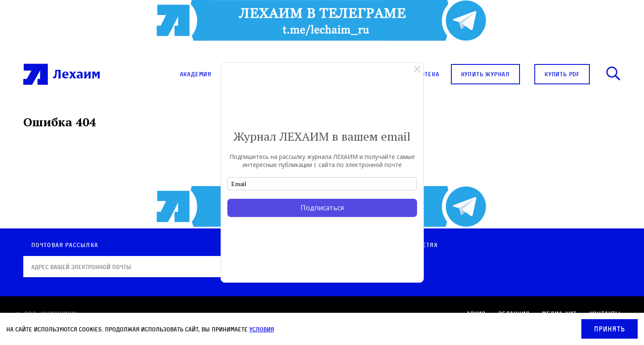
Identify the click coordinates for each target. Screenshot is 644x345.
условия (262, 329)
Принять (609, 329)
